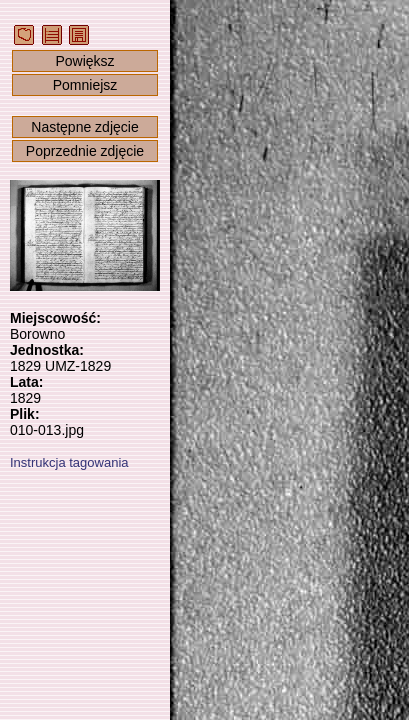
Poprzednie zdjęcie (85, 151)
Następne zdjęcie (84, 127)
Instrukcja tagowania (69, 462)
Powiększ (84, 61)
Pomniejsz (85, 85)
